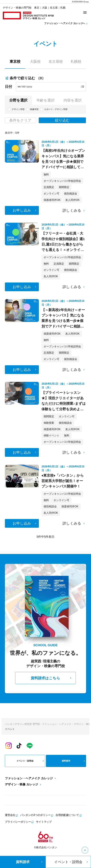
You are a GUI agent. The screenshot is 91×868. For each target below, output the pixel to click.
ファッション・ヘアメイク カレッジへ (66, 23)
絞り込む (62, 120)
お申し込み (25, 210)
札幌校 (76, 62)
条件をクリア (20, 120)
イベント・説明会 (31, 761)
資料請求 (74, 761)
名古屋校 (56, 62)
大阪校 (35, 62)
